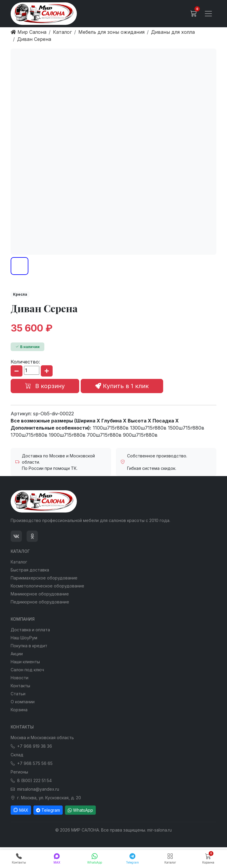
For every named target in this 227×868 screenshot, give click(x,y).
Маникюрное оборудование (40, 594)
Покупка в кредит (29, 646)
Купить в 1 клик (122, 386)
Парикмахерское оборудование (44, 578)
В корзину (45, 386)
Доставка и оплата (30, 630)
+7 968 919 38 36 (31, 746)
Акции (17, 654)
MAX (21, 810)
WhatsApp (80, 810)
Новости (20, 678)
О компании (23, 702)
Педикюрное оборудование (40, 602)
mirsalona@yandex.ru (35, 789)
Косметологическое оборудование (47, 586)
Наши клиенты (25, 662)
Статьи (18, 694)
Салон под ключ (27, 670)
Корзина (19, 710)
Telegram (48, 810)
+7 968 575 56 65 (32, 763)
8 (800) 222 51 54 (31, 780)
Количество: (25, 362)
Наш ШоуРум (24, 638)
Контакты (20, 686)
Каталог (19, 562)
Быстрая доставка (30, 570)
